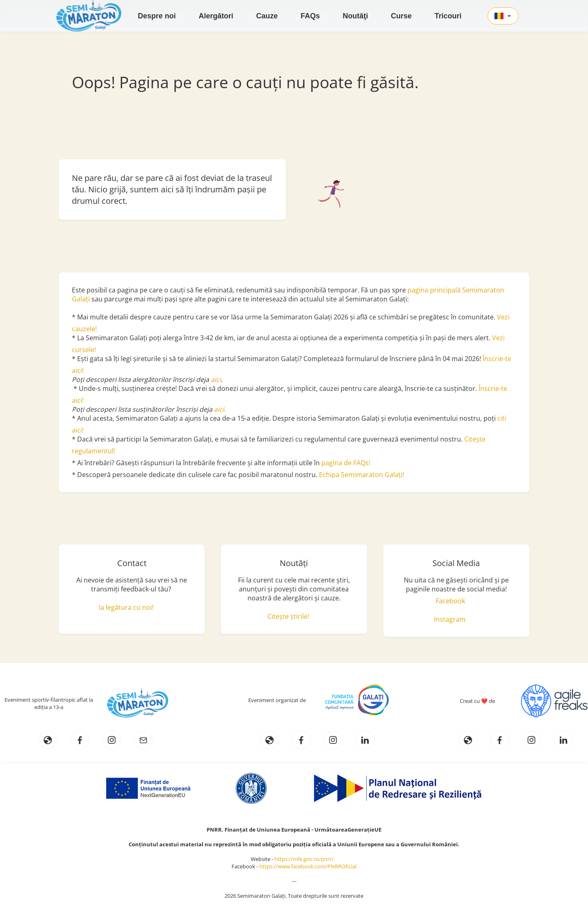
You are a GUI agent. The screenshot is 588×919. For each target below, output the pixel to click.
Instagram (450, 619)
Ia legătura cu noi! (126, 607)
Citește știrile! (288, 616)
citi (502, 418)
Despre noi (157, 16)
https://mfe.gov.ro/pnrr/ (306, 859)
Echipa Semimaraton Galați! (362, 475)
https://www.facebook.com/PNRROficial (308, 866)
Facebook (450, 601)
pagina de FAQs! (346, 463)
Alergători (216, 16)
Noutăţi (355, 16)
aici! (78, 430)
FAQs (310, 16)
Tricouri (448, 16)
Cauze (267, 16)
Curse (401, 16)
